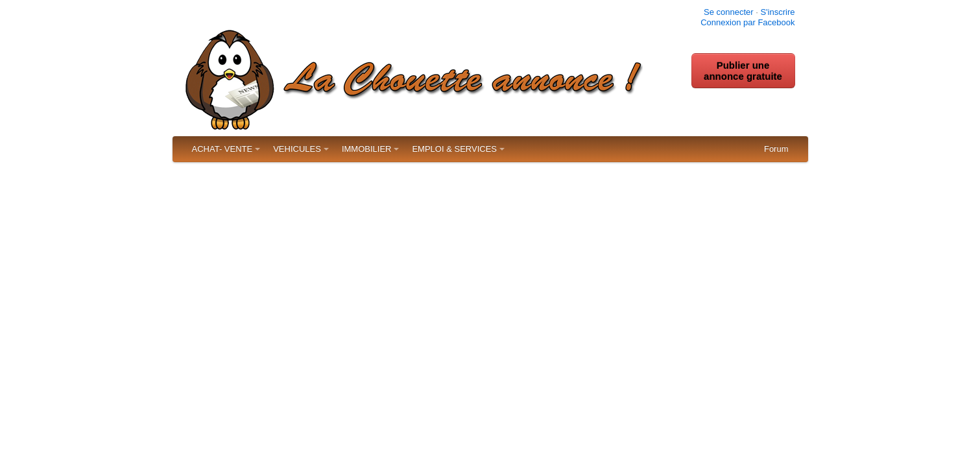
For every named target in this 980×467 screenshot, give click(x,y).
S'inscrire (777, 12)
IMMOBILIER (367, 149)
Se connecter (729, 12)
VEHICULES (297, 149)
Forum (776, 149)
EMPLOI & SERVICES (454, 149)
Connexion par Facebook (747, 22)
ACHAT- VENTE (222, 149)
